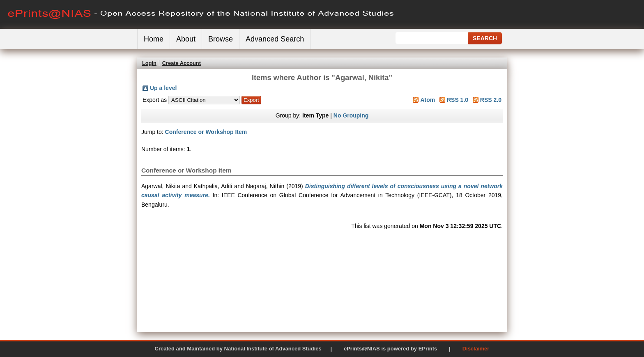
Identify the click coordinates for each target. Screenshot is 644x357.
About (186, 39)
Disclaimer (476, 349)
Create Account (182, 63)
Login (149, 63)
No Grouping (351, 115)
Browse (221, 39)
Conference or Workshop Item (206, 132)
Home (154, 39)
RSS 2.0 (491, 100)
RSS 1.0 (458, 100)
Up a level (163, 88)
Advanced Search (275, 39)
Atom (428, 100)
